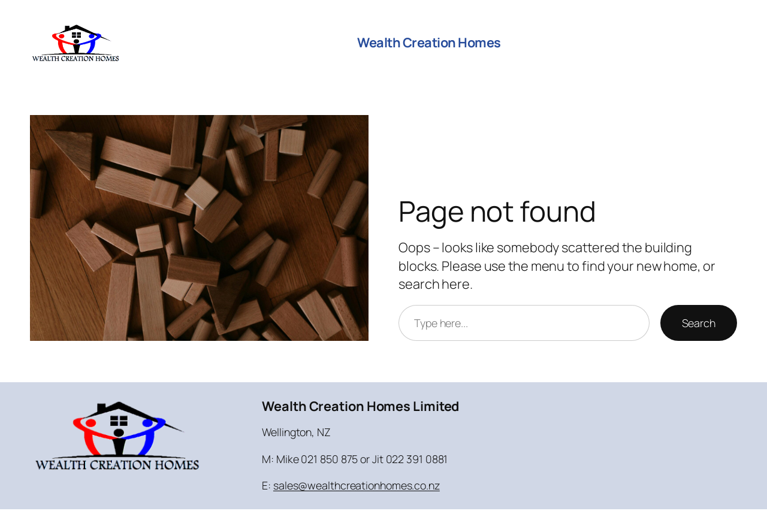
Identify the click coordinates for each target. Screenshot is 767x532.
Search (699, 323)
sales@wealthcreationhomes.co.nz (357, 485)
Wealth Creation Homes (429, 43)
